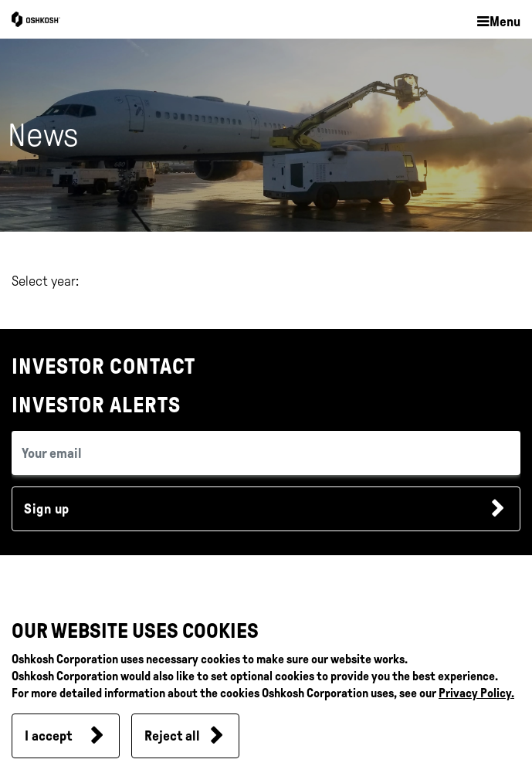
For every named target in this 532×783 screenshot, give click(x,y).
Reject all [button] (172, 736)
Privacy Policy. (476, 693)
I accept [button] (48, 736)
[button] (498, 22)
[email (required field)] (266, 453)
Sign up (47, 509)
